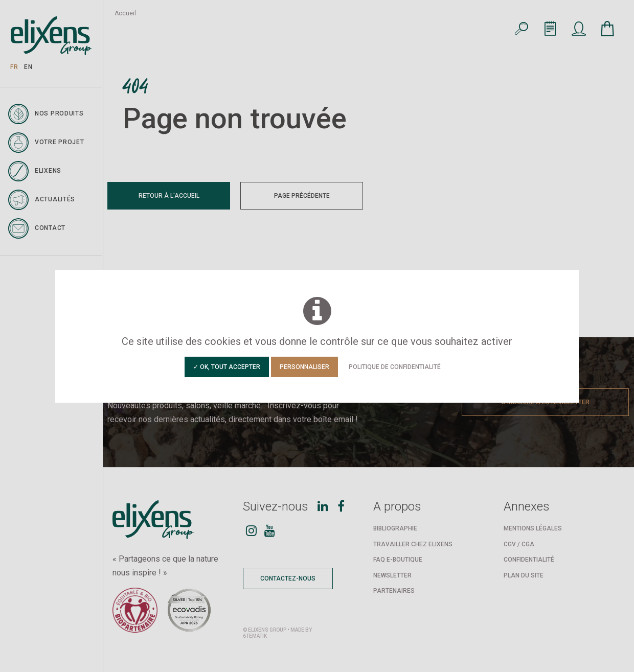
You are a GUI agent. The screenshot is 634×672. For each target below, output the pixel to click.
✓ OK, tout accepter (227, 367)
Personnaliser (304, 367)
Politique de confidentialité (395, 367)
